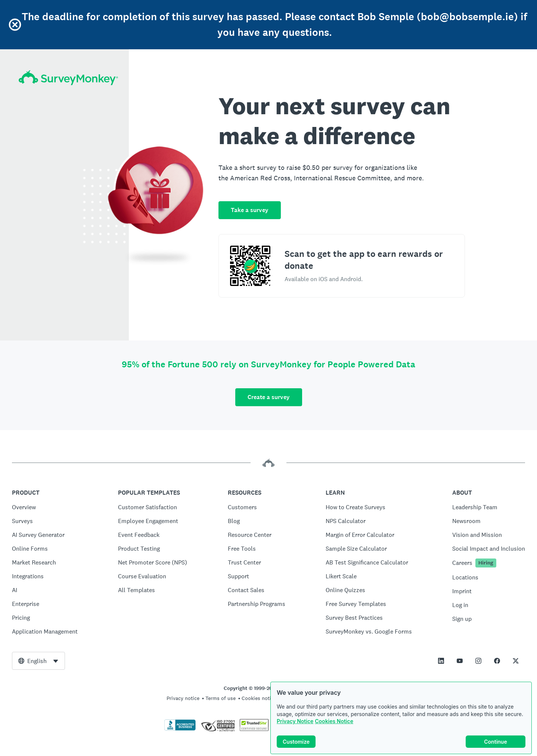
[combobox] (38, 661)
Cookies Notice (334, 721)
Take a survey (250, 210)
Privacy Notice (295, 721)
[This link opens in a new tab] (441, 661)
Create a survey (269, 397)
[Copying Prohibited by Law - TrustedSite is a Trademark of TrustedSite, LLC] (254, 729)
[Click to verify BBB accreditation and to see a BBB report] (180, 729)
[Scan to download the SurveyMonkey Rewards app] (250, 266)
